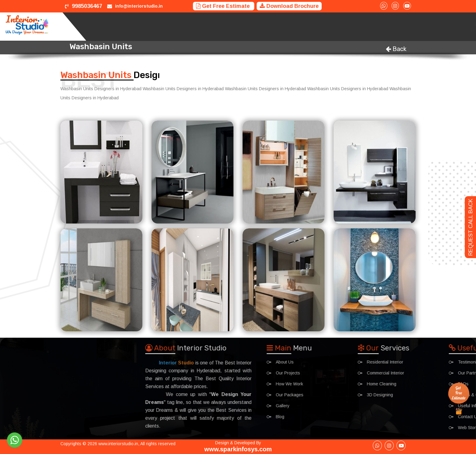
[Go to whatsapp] (15, 440)
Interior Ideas (395, 27)
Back (396, 49)
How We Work (301, 27)
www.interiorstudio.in (118, 444)
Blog (449, 27)
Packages (362, 27)
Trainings (333, 27)
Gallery (427, 27)
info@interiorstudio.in (139, 6)
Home (219, 27)
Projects (269, 27)
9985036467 (84, 6)
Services (241, 27)
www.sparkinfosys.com (238, 449)
